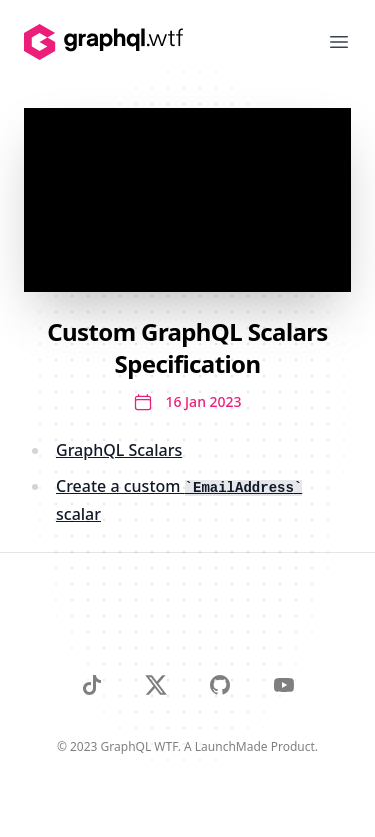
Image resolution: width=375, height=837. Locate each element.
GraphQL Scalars (119, 450)
